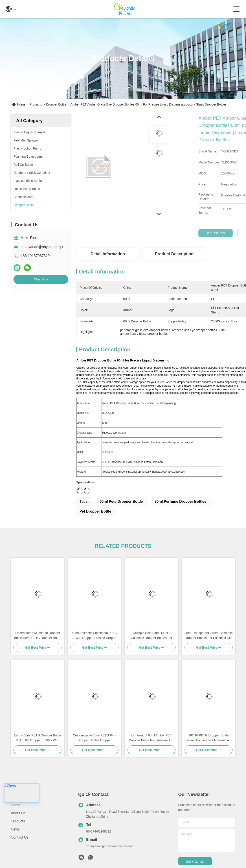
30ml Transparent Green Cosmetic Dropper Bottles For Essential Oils (209, 635)
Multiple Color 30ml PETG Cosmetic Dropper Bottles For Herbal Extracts (152, 636)
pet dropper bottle (95, 511)
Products (36, 104)
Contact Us (20, 837)
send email (195, 861)
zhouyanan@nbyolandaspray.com (48, 247)
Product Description (174, 254)
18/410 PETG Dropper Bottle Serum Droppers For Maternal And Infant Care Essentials (209, 738)
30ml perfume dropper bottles (180, 501)
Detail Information (108, 254)
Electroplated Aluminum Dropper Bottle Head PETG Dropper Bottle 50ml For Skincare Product (37, 636)
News (15, 829)
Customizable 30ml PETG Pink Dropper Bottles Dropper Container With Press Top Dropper (95, 738)
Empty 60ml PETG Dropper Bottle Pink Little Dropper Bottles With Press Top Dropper (37, 738)
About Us (18, 813)
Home (21, 104)
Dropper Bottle (56, 104)
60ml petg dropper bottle (121, 501)
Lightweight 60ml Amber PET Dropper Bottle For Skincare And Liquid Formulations (152, 738)
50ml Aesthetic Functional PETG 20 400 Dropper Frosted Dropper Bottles (94, 636)
